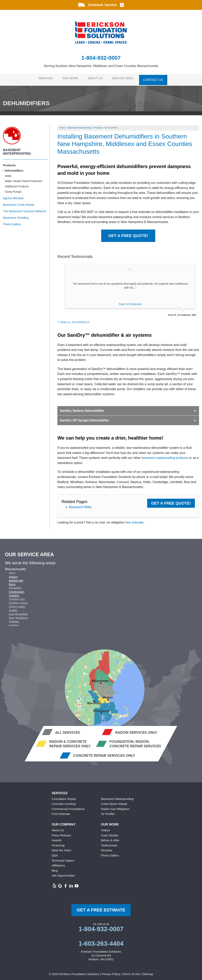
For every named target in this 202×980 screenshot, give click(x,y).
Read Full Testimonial (130, 302)
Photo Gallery (12, 222)
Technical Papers (63, 858)
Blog (55, 868)
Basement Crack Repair (19, 202)
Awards (57, 838)
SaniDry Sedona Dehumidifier (82, 409)
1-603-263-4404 (101, 941)
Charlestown (17, 589)
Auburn (13, 575)
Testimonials (109, 843)
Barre (12, 582)
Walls (8, 174)
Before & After (110, 838)
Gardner (14, 623)
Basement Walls (80, 505)
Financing (58, 843)
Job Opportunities (63, 873)
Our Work (70, 78)
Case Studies (110, 833)
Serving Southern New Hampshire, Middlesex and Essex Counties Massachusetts (101, 66)
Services (44, 78)
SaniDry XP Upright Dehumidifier (84, 418)
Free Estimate (61, 812)
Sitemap (148, 972)
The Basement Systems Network (24, 209)
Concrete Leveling (64, 802)
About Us (97, 78)
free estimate (134, 520)
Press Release (61, 833)
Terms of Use (131, 972)
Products (9, 163)
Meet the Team (61, 848)
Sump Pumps (13, 190)
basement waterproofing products (165, 456)
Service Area (126, 78)
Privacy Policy (111, 972)
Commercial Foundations (68, 807)
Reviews (107, 848)
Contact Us (157, 78)
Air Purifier (108, 812)
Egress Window (13, 196)
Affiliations (58, 863)
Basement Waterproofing (17, 150)
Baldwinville (16, 578)
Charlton (14, 593)
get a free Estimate (101, 908)
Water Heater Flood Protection (24, 179)
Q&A (55, 853)
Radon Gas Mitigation (115, 807)
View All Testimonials (75, 320)
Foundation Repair (64, 796)
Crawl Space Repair (114, 802)
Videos (106, 828)
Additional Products (17, 184)
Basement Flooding (16, 215)
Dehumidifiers (14, 168)
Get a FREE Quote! (128, 233)
